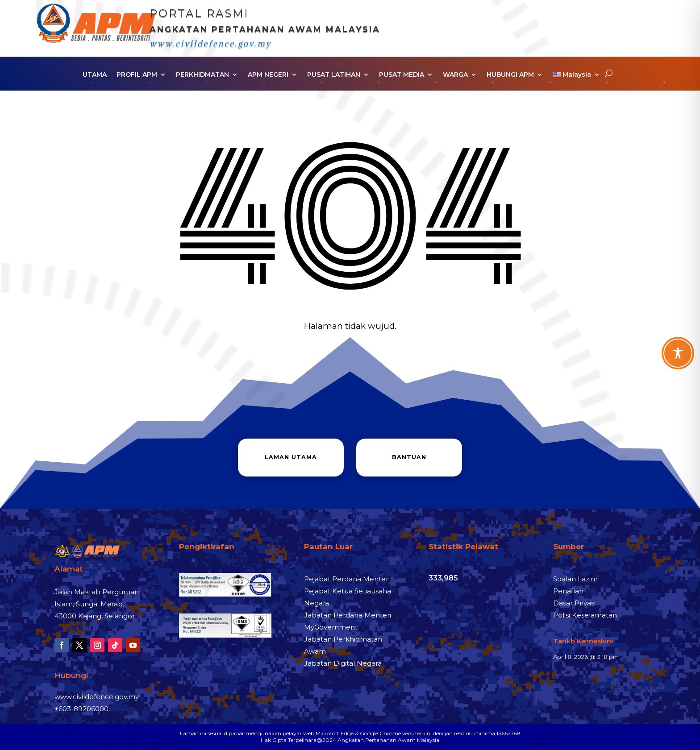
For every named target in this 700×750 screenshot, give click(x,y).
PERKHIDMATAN (202, 75)
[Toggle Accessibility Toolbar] (678, 353)
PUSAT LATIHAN (334, 75)
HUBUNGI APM (510, 75)
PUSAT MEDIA (402, 75)
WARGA (455, 75)
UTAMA (95, 75)
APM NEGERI (268, 75)
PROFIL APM (137, 75)
